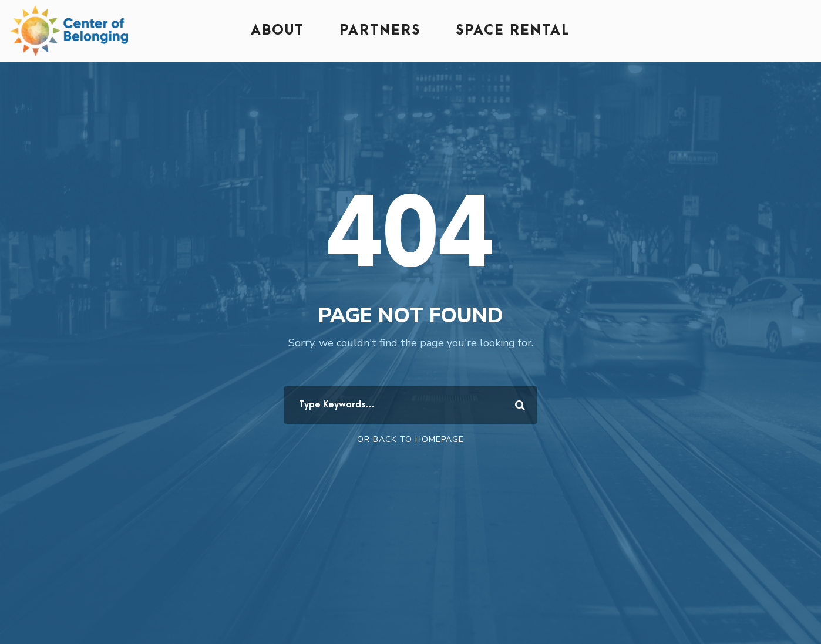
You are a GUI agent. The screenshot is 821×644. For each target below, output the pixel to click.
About (277, 31)
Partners (380, 31)
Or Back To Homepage (410, 439)
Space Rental (513, 31)
